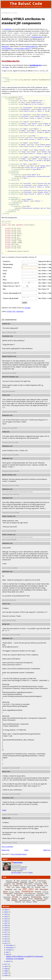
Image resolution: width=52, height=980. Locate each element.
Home (26, 850)
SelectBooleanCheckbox (29, 895)
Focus (13, 887)
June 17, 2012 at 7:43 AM (9, 332)
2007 (6, 973)
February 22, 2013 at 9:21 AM (11, 494)
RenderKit (6, 46)
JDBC (15, 890)
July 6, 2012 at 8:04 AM (9, 391)
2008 (6, 971)
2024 (6, 916)
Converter (31, 882)
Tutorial (24, 899)
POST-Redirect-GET (30, 894)
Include (44, 887)
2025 (6, 914)
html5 (4, 810)
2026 (6, 912)
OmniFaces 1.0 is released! (15, 959)
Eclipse (16, 885)
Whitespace (29, 902)
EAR (11, 886)
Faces (46, 886)
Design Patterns (28, 884)
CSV (40, 882)
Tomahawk (7, 899)
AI (14, 881)
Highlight (23, 887)
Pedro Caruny (7, 516)
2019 (6, 928)
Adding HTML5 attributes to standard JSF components (25, 956)
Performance (8, 894)
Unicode (30, 899)
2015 (6, 937)
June (7, 954)
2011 (6, 964)
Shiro (21, 897)
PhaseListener (19, 894)
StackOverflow (36, 897)
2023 (6, 919)
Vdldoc (34, 900)
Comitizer (6, 336)
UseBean (46, 899)
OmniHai (38, 892)
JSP (37, 889)
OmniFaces (8, 29)
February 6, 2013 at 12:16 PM (11, 486)
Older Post (47, 850)
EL (25, 886)
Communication (42, 881)
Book (30, 881)
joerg (4, 624)
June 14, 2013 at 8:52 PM (9, 531)
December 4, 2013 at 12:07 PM (11, 635)
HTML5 (9, 311)
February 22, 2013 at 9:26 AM (11, 513)
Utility (8, 900)
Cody (4, 432)
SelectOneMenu (40, 895)
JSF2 (14, 311)
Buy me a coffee (16, 873)
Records (13, 895)
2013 (6, 941)
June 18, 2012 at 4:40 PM (9, 373)
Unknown (6, 415)
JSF (25, 889)
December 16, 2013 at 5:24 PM (11, 794)
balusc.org (23, 869)
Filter (9, 887)
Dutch (6, 885)
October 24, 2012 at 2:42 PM (10, 455)
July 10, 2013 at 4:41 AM (9, 600)
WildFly (35, 902)
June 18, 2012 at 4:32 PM (9, 353)
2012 (6, 943)
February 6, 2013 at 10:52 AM (11, 471)
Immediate (38, 887)
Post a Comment (7, 847)
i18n (32, 887)
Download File (38, 884)
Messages (12, 892)
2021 (6, 923)
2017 (6, 932)
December (10, 945)
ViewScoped (41, 900)
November (10, 948)
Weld (24, 902)
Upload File (38, 899)
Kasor (4, 771)
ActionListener (9, 881)
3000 (6, 910)
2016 (6, 934)
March (8, 961)
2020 (6, 925)
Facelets (40, 885)
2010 (6, 966)
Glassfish (18, 887)
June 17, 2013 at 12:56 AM (10, 568)
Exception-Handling (31, 886)
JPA (20, 889)
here (7, 67)
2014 (6, 939)
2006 (6, 975)
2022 (6, 921)
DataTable (19, 884)
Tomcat (14, 899)
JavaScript (9, 889)
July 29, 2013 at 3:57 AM (9, 620)
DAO (13, 884)
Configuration (24, 882)
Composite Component (12, 882)
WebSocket (18, 902)
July (7, 952)
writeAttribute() (24, 48)
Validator (14, 900)
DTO (45, 884)
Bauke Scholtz (7, 356)
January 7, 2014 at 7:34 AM (10, 814)
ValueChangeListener (25, 900)
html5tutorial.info (37, 37)
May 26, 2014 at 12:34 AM (10, 843)
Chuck (4, 604)
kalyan (5, 818)
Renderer (19, 895)
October (9, 950)
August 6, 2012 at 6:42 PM (10, 428)
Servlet (15, 897)
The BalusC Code (26, 4)
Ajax (18, 881)
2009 (6, 969)
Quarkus (47, 894)
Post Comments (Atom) (19, 854)
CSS (36, 882)
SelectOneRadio (7, 897)
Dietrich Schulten (9, 377)
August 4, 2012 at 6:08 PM (10, 412)
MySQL (18, 892)
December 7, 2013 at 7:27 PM (11, 768)
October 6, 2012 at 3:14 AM (10, 442)
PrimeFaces (40, 894)
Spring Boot (26, 897)
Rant (8, 895)
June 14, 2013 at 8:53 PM (9, 540)
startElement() (8, 48)
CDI (34, 881)
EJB (21, 886)
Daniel (5, 324)
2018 (6, 930)
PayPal (31, 873)
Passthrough (45, 892)
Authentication (24, 881)
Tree (19, 899)
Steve (4, 395)
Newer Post (6, 850)
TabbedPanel (46, 897)
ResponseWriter (32, 46)
